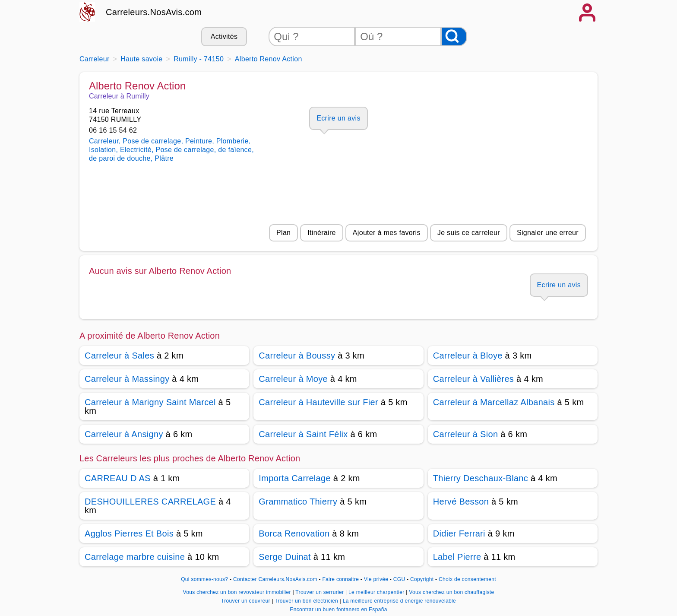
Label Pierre (457, 557)
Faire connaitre (340, 579)
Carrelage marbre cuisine (135, 557)
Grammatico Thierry (298, 502)
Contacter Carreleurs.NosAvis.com (275, 579)
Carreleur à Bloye (468, 356)
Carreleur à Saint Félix (303, 434)
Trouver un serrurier (320, 592)
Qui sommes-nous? (204, 579)
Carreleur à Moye (293, 379)
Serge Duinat (285, 557)
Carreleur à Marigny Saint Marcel (150, 402)
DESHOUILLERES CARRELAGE (150, 502)
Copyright (423, 579)
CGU (399, 579)
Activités (224, 37)
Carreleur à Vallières (474, 379)
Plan (283, 233)
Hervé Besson (461, 502)
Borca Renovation (294, 533)
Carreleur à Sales (119, 356)
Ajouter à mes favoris (387, 233)
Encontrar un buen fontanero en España (338, 610)
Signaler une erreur (548, 233)
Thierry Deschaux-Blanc (481, 478)
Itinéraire (321, 233)
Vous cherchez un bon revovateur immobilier (238, 592)
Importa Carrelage (295, 478)
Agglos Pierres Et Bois (129, 533)
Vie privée (376, 579)
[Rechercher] (454, 37)
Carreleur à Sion (466, 434)
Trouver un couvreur (246, 601)
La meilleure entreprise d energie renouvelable (399, 601)
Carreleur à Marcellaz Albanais (494, 402)
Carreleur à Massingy (127, 379)
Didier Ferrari (459, 533)
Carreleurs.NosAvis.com (154, 12)
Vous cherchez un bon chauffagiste (451, 592)
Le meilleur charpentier (377, 592)
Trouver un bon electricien (307, 601)
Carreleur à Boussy (297, 356)
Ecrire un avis (338, 118)
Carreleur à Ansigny (124, 434)
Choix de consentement (467, 579)
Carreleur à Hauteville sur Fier (318, 402)
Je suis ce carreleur (469, 233)
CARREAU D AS (118, 478)
